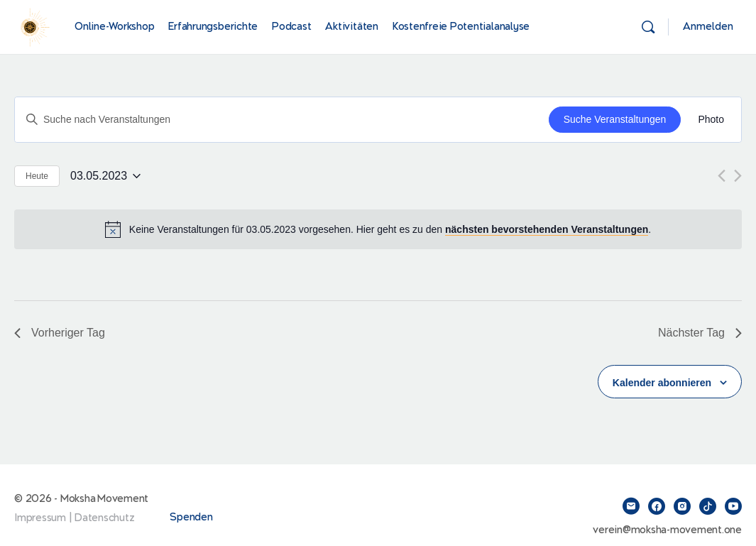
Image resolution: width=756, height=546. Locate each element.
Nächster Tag (700, 333)
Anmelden (708, 27)
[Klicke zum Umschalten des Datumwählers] (105, 176)
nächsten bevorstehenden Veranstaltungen (547, 229)
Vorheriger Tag (60, 333)
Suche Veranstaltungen (615, 119)
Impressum (40, 518)
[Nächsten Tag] (738, 176)
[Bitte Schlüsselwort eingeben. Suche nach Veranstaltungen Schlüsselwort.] (282, 120)
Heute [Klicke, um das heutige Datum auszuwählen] (37, 176)
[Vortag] (722, 176)
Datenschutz (104, 518)
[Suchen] (648, 27)
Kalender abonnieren (662, 383)
